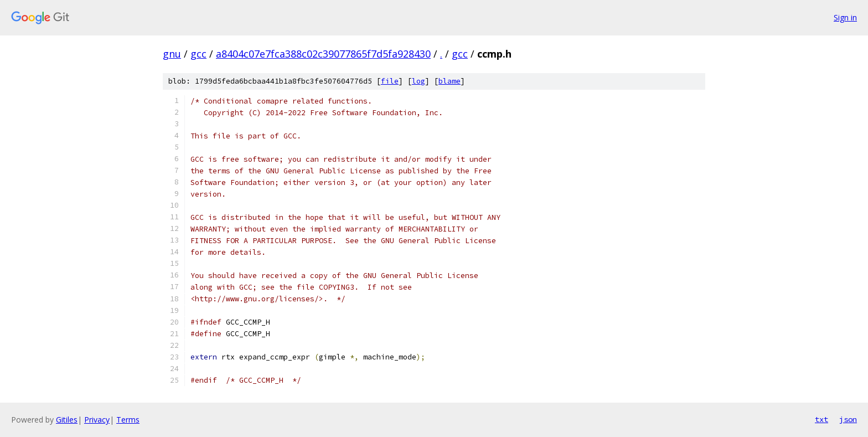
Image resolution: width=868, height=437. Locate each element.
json (848, 419)
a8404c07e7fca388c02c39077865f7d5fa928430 (323, 54)
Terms (128, 420)
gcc (198, 54)
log (418, 81)
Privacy (97, 420)
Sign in (845, 17)
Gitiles (67, 420)
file (390, 81)
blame (449, 81)
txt (821, 419)
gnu (172, 54)
